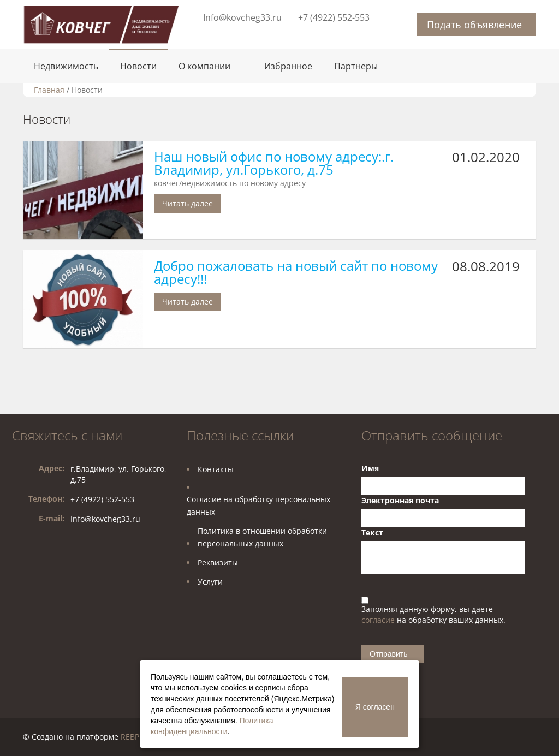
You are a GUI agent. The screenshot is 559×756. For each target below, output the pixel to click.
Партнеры (356, 66)
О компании (204, 66)
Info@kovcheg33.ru (242, 17)
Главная (49, 90)
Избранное (288, 66)
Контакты (216, 469)
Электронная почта (400, 500)
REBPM (133, 737)
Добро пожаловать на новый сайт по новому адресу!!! (296, 272)
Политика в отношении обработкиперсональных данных (262, 537)
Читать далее (188, 203)
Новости (138, 66)
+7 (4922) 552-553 (334, 17)
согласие (379, 620)
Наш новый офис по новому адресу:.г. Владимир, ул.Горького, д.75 (274, 163)
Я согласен (375, 707)
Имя (370, 468)
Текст (372, 532)
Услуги (210, 582)
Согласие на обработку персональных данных (258, 505)
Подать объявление (474, 25)
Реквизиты (218, 562)
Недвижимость (66, 66)
